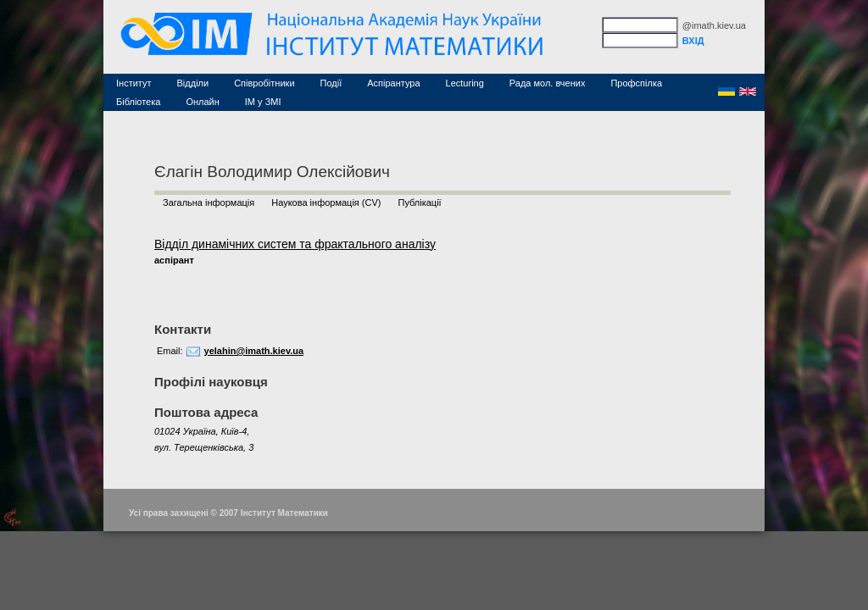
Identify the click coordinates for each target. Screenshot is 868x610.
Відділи (193, 83)
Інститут (134, 83)
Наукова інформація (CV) (326, 202)
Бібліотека (138, 102)
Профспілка (636, 83)
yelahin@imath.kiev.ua (254, 351)
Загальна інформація (209, 202)
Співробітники (264, 83)
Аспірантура (393, 83)
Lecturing (465, 83)
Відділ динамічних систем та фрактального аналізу (295, 244)
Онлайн (202, 102)
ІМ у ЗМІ (263, 102)
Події (331, 83)
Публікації (419, 202)
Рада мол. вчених (548, 83)
